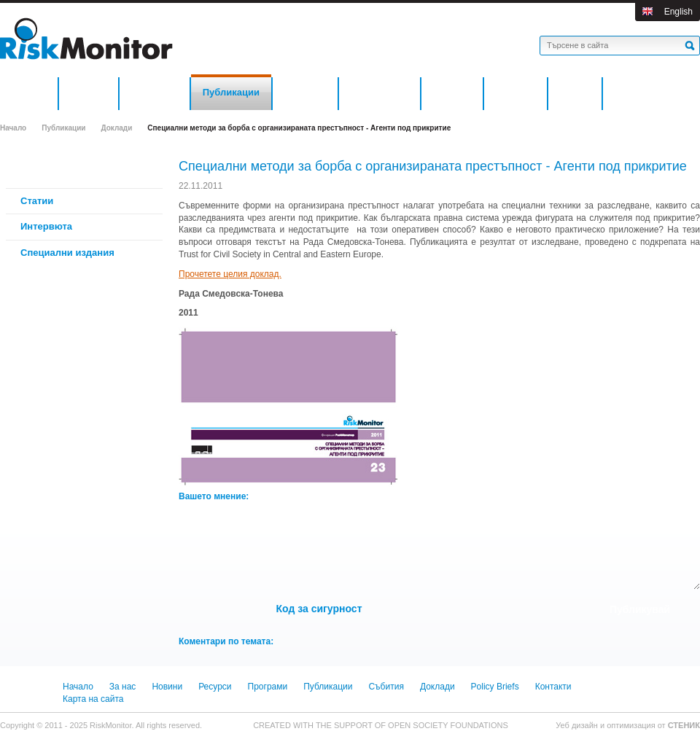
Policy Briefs (495, 687)
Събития (386, 687)
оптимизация (631, 725)
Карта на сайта (93, 699)
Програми (268, 687)
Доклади (116, 128)
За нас (123, 687)
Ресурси (215, 687)
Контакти (553, 687)
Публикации (63, 128)
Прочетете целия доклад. (230, 274)
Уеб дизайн (578, 725)
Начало (13, 128)
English (678, 12)
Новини (167, 687)
